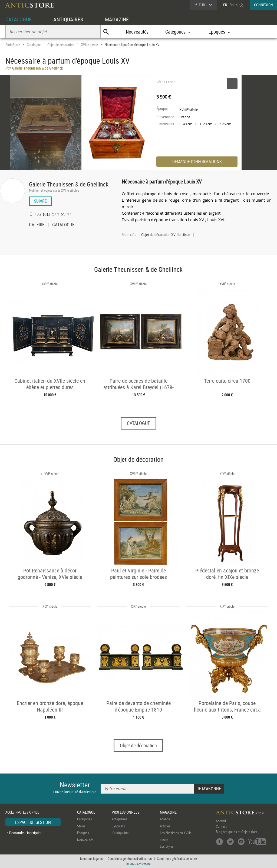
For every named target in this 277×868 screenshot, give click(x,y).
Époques (83, 833)
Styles (81, 826)
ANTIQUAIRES (68, 19)
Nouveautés (137, 32)
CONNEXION (263, 5)
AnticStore (13, 45)
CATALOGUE (19, 19)
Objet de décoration (61, 45)
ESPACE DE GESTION (33, 822)
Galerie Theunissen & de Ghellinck (69, 184)
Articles (165, 826)
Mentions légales (91, 859)
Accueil (221, 821)
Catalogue (34, 45)
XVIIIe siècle (90, 45)
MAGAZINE (117, 19)
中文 (240, 5)
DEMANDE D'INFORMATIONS (197, 162)
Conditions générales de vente (177, 859)
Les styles (167, 846)
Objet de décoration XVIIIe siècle (166, 235)
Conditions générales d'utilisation (130, 859)
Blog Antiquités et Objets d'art (236, 832)
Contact (221, 826)
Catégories (85, 819)
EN (232, 5)
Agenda (165, 819)
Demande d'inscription (26, 833)
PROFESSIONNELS (126, 812)
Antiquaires (120, 819)
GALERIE (37, 225)
